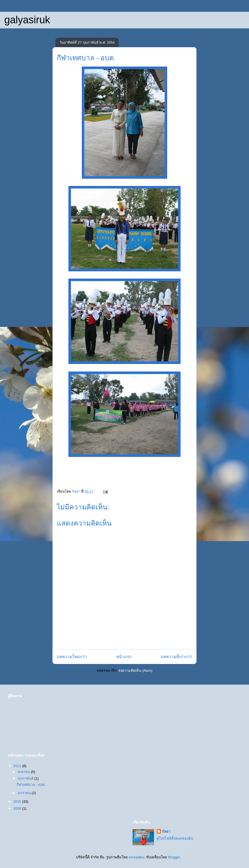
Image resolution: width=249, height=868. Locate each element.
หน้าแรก (124, 657)
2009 (18, 808)
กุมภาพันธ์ (26, 778)
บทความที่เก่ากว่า (176, 657)
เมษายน (24, 772)
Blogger (174, 857)
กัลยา (166, 831)
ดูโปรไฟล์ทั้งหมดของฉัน (175, 838)
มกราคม (25, 793)
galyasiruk (27, 20)
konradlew (136, 857)
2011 (18, 766)
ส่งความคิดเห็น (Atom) (135, 671)
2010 (18, 801)
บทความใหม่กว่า (72, 657)
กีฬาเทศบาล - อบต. (31, 785)
